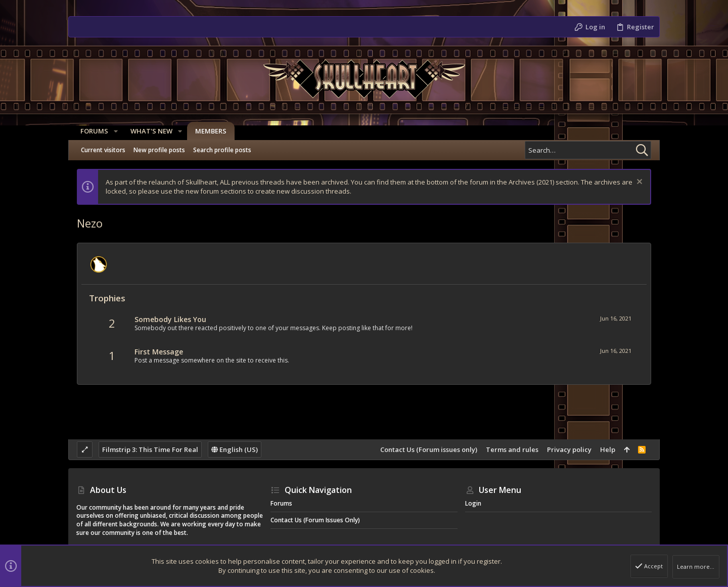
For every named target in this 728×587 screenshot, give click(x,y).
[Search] (588, 150)
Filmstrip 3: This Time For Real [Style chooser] (150, 449)
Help (608, 449)
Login (473, 503)
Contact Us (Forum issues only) (429, 449)
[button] (112, 131)
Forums (281, 503)
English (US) (235, 449)
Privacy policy (569, 449)
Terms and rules (512, 449)
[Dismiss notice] (638, 183)
